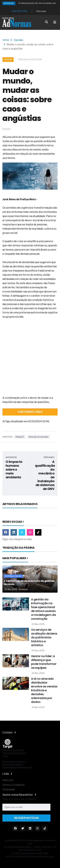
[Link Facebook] (6, 532)
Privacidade (9, 789)
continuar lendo (30, 412)
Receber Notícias (26, 818)
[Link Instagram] (30, 532)
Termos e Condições (14, 785)
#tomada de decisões (38, 437)
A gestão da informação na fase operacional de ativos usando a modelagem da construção (43, 609)
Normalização (13, 576)
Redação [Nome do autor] (24, 589)
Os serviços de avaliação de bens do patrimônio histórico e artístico (44, 637)
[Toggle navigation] (55, 22)
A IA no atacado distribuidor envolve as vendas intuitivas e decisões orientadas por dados (44, 690)
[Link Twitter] (22, 532)
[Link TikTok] (38, 532)
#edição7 (20, 437)
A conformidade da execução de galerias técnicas (29, 583)
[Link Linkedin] (14, 532)
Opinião (18, 40)
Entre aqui (41, 11)
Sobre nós (8, 780)
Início (6, 40)
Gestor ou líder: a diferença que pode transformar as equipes (44, 662)
